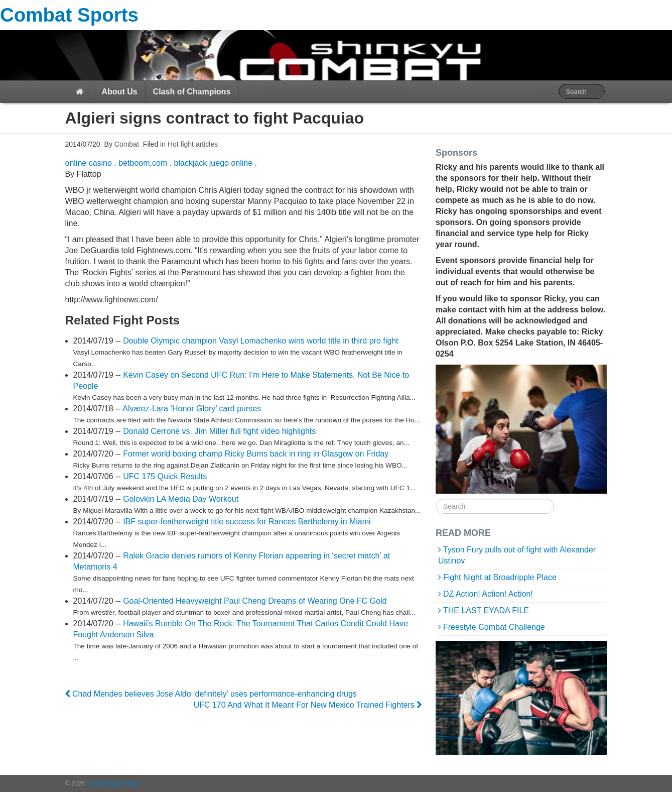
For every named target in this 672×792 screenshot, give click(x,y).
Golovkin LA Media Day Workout (181, 499)
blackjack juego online (214, 163)
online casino (89, 163)
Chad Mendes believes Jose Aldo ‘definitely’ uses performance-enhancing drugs (211, 694)
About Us (120, 92)
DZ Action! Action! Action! (488, 594)
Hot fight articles (193, 144)
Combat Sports (69, 15)
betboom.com (143, 163)
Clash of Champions (192, 92)
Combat (126, 144)
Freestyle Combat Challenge (494, 627)
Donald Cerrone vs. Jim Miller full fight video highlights (219, 431)
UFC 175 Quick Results (165, 476)
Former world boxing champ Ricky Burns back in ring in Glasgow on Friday (256, 454)
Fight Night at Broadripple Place (500, 577)
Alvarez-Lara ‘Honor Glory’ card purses (192, 409)
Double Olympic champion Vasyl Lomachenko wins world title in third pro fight (260, 341)
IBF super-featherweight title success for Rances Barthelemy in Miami (247, 522)
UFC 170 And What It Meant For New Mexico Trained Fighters (308, 705)
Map (134, 783)
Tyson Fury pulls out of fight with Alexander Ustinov (517, 555)
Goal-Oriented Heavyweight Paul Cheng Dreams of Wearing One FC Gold (255, 601)
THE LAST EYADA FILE (486, 610)
